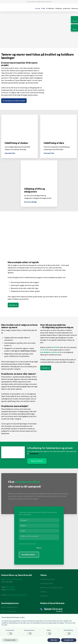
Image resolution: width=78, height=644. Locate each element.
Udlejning (58, 8)
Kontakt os (13, 305)
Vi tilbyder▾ (50, 8)
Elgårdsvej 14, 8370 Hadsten (12, 579)
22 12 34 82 (44, 350)
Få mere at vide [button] (10, 640)
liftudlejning (34, 453)
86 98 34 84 (56, 347)
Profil (43, 8)
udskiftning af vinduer (28, 351)
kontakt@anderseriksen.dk (50, 352)
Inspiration (67, 8)
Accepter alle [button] (69, 640)
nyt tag (14, 351)
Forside (38, 8)
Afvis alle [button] (54, 640)
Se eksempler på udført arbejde (14, 101)
